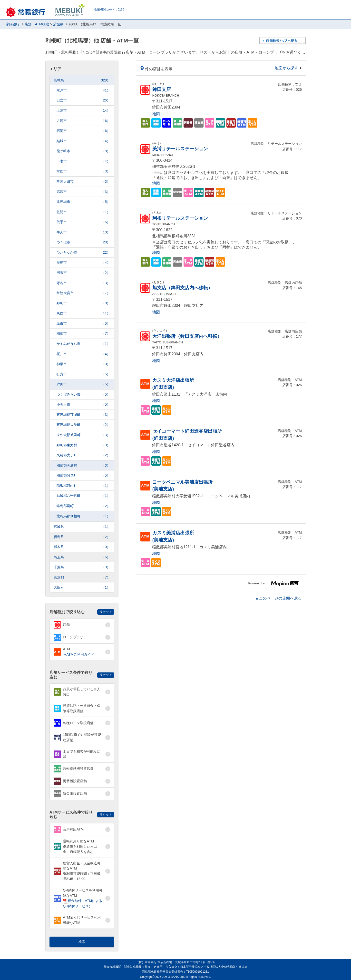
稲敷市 (83, 334)
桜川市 (83, 354)
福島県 (82, 537)
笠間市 (83, 212)
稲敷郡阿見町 (83, 475)
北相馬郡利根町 (83, 516)
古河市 (83, 121)
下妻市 (83, 161)
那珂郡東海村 (83, 445)
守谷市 (83, 283)
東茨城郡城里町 (83, 435)
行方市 (83, 374)
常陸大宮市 (83, 293)
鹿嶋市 (83, 263)
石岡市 (83, 131)
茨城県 (82, 80)
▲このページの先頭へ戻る (278, 598)
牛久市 (83, 232)
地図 (156, 114)
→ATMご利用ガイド (78, 654)
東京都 (82, 577)
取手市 (83, 222)
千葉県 (82, 567)
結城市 (83, 141)
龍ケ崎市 (83, 151)
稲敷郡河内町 (83, 486)
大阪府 (82, 587)
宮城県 (82, 527)
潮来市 (83, 273)
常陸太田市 (83, 182)
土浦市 (83, 111)
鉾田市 (83, 384)
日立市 (83, 100)
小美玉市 (83, 405)
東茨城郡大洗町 (83, 425)
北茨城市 (83, 202)
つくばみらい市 (83, 395)
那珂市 (83, 303)
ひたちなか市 (83, 253)
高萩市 (83, 192)
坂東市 (83, 324)
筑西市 (83, 313)
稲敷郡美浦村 (83, 465)
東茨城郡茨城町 (83, 415)
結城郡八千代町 (83, 496)
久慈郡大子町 (83, 455)
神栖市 (83, 364)
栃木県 (82, 547)
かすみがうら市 (83, 344)
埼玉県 (82, 557)
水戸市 (83, 90)
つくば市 (83, 242)
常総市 (83, 171)
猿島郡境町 (83, 506)
